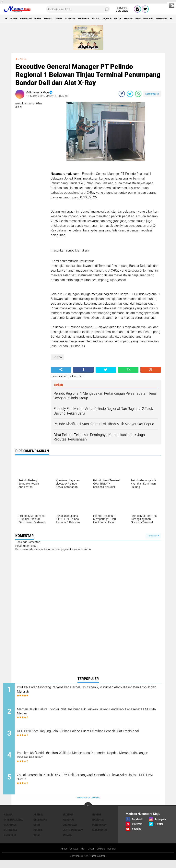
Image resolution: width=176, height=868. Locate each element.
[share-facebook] (122, 94)
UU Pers (102, 857)
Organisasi (34, 18)
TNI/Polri (144, 18)
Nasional (98, 827)
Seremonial (100, 838)
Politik (160, 18)
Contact (72, 857)
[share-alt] (61, 370)
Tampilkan (153, 536)
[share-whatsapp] (138, 94)
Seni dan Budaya (73, 838)
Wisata (67, 843)
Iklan (82, 857)
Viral (37, 843)
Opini (37, 833)
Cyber (91, 857)
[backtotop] (88, 814)
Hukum (50, 18)
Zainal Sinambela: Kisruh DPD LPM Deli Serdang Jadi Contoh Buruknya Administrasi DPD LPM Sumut (86, 786)
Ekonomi (68, 822)
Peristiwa (10, 838)
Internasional (13, 827)
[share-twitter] (130, 94)
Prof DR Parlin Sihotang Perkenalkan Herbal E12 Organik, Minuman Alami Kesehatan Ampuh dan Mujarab (92, 691)
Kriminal (65, 18)
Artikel (129, 18)
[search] (78, 9)
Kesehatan (40, 827)
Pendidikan (112, 18)
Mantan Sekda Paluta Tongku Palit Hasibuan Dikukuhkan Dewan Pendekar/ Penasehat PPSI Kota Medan (89, 714)
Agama (79, 18)
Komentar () (152, 94)
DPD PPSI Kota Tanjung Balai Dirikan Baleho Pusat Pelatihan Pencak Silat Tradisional (86, 738)
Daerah (18, 18)
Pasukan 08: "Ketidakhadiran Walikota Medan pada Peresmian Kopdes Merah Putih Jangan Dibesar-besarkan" (88, 762)
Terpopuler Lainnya (88, 805)
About (61, 857)
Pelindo (24, 59)
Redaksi (114, 857)
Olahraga (94, 18)
